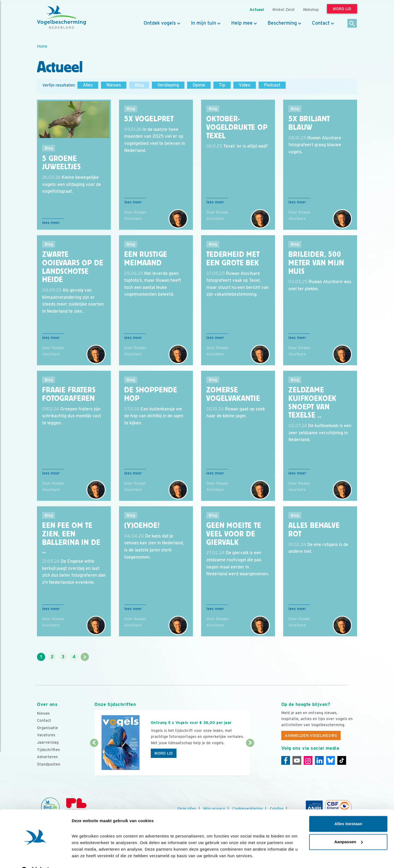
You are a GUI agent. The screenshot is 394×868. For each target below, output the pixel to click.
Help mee (242, 23)
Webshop (311, 9)
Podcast (272, 85)
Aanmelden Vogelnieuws (311, 735)
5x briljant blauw (309, 123)
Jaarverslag (48, 742)
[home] (62, 17)
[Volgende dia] (250, 760)
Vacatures (46, 735)
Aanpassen (349, 828)
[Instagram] (308, 760)
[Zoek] (352, 24)
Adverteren (47, 757)
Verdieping (168, 85)
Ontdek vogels (160, 23)
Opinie (199, 85)
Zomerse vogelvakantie (233, 394)
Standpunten (49, 764)
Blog (139, 85)
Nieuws (114, 85)
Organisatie (47, 728)
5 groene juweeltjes (61, 163)
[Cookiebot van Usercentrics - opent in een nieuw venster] (35, 857)
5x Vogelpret (149, 119)
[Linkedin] (319, 760)
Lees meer (51, 223)
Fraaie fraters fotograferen (69, 394)
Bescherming (282, 23)
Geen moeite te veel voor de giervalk (234, 534)
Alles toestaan (348, 810)
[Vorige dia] (94, 760)
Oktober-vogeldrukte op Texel (237, 127)
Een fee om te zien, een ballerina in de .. (71, 538)
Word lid (164, 753)
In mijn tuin (204, 23)
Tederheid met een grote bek (233, 259)
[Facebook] (286, 760)
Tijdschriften (48, 750)
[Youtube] (297, 760)
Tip (222, 85)
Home (42, 46)
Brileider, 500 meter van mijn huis (316, 263)
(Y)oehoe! (142, 525)
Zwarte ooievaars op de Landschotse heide (73, 267)
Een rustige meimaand (146, 259)
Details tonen (85, 857)
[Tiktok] (342, 760)
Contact (321, 23)
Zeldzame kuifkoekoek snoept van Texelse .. (312, 403)
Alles (88, 85)
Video (245, 85)
